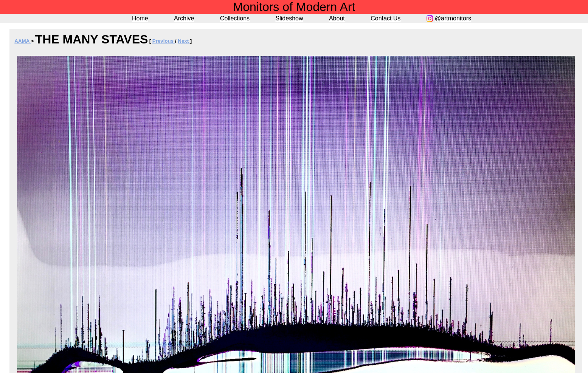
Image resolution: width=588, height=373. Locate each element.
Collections (235, 18)
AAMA (22, 41)
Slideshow (289, 18)
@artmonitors (453, 18)
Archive (184, 18)
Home (140, 18)
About (337, 18)
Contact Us (386, 18)
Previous (164, 41)
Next (184, 41)
